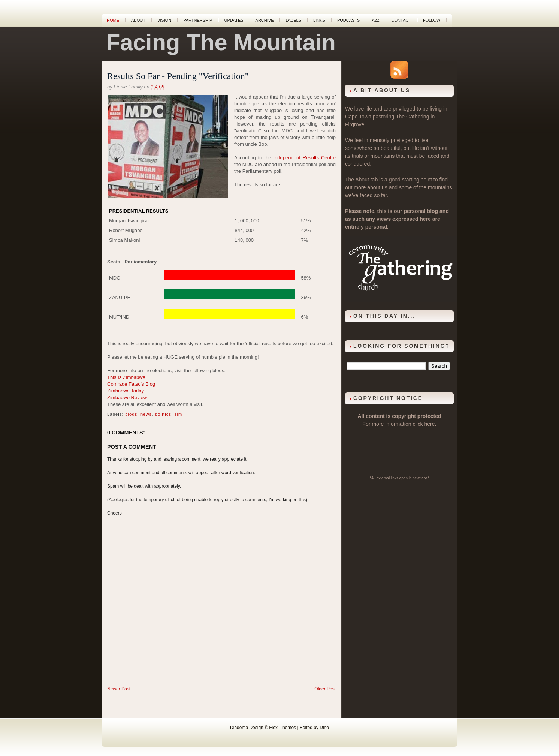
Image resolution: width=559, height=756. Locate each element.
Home (113, 20)
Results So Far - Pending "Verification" (178, 76)
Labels (293, 20)
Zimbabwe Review (127, 397)
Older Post (325, 689)
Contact (401, 20)
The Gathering (413, 117)
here (430, 424)
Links (319, 20)
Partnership (198, 20)
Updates (234, 20)
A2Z (375, 20)
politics (163, 414)
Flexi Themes (282, 728)
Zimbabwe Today (126, 391)
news (146, 414)
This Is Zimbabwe (126, 377)
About (138, 20)
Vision (164, 20)
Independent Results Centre (305, 158)
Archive (265, 20)
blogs (131, 414)
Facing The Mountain (221, 42)
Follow (432, 20)
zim (179, 414)
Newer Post (119, 689)
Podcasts (349, 20)
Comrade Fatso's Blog (131, 384)
